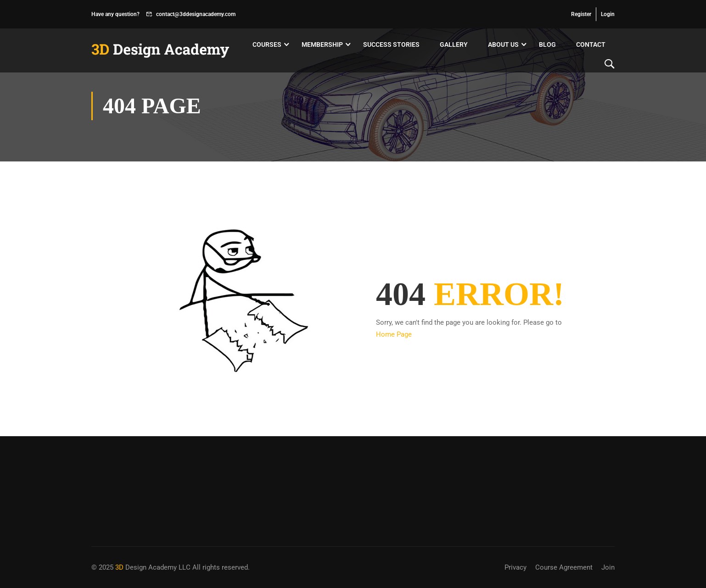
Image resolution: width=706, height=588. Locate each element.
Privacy (515, 567)
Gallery (454, 44)
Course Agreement (564, 567)
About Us (503, 44)
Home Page (394, 334)
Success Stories (391, 44)
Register (581, 14)
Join (608, 567)
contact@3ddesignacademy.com (196, 14)
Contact (591, 44)
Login (608, 14)
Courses (267, 44)
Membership (322, 44)
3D (119, 567)
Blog (547, 44)
